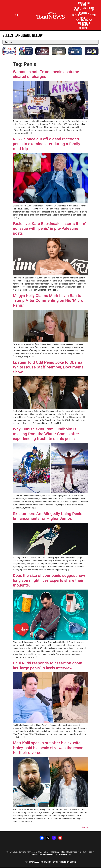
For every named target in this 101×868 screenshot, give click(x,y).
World (77, 10)
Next (85, 828)
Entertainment (84, 21)
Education (84, 23)
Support (73, 862)
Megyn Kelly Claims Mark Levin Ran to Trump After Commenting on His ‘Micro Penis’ (48, 301)
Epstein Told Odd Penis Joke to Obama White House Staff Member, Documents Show (48, 368)
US (93, 10)
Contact (84, 28)
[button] (17, 15)
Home (84, 5)
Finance (84, 26)
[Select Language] (51, 42)
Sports (84, 18)
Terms (54, 862)
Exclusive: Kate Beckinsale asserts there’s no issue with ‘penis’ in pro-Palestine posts (50, 229)
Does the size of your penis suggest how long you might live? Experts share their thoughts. (49, 581)
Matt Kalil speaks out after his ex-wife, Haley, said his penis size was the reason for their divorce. (49, 748)
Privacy (61, 862)
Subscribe (84, 3)
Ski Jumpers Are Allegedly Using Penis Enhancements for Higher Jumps (48, 516)
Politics (84, 13)
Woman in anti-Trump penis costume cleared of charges (46, 75)
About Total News (84, 8)
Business (77, 15)
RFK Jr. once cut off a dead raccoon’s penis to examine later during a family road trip (47, 144)
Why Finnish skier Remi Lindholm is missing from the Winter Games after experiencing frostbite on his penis (46, 434)
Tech (93, 15)
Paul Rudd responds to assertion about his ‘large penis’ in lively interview (48, 666)
